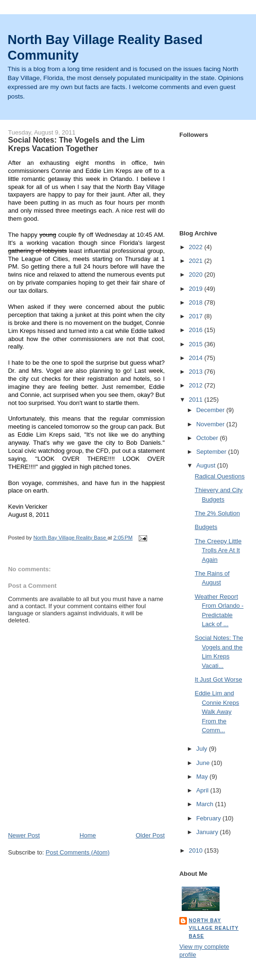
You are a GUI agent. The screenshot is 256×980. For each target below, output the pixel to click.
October (208, 438)
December (212, 410)
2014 (197, 358)
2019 (197, 289)
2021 (197, 261)
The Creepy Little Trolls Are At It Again (218, 550)
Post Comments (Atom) (77, 852)
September (212, 452)
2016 (197, 330)
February (210, 818)
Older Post (150, 835)
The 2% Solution (217, 513)
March (206, 804)
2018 (197, 302)
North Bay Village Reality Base (214, 928)
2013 (197, 372)
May (203, 777)
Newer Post (24, 835)
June (204, 763)
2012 (197, 385)
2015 (197, 344)
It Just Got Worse (218, 679)
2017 (197, 316)
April (203, 790)
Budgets (206, 527)
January (208, 832)
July (203, 749)
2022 (197, 247)
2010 (197, 850)
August (207, 465)
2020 (197, 274)
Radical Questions (220, 476)
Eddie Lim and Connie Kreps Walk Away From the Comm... (217, 712)
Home (88, 835)
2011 (197, 400)
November (212, 424)
